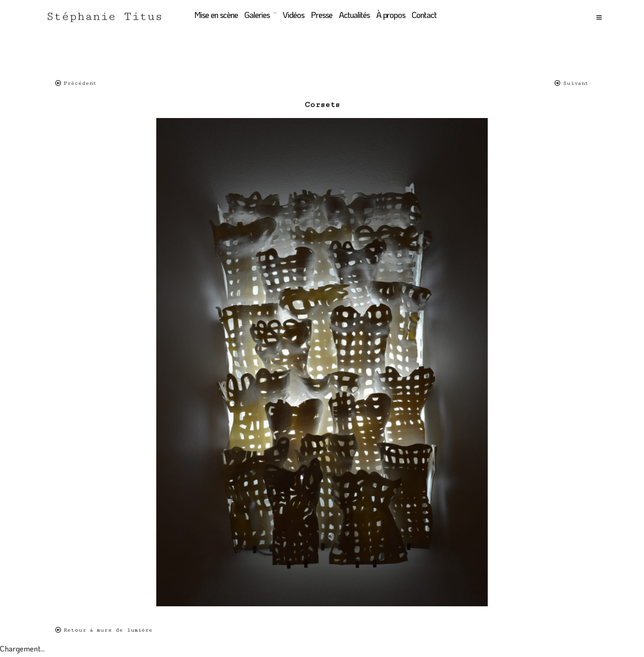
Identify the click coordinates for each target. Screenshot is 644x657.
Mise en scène (216, 15)
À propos (390, 15)
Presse (321, 15)
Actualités (354, 15)
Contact (424, 15)
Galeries (257, 15)
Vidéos (293, 15)
